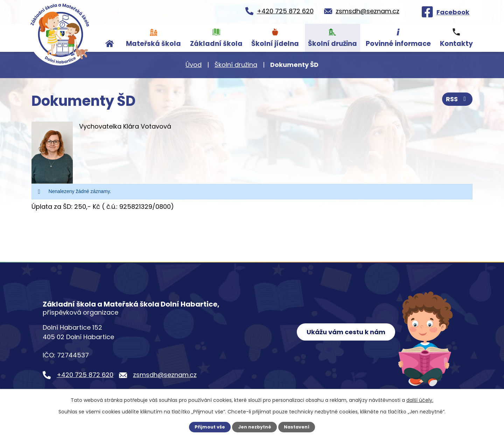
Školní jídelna (275, 44)
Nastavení (297, 427)
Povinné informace (398, 44)
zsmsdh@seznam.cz (165, 375)
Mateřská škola (153, 44)
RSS (457, 99)
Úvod (110, 38)
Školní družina (332, 44)
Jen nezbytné (255, 427)
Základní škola (216, 44)
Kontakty (456, 44)
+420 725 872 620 (85, 375)
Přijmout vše (210, 427)
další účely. (420, 400)
